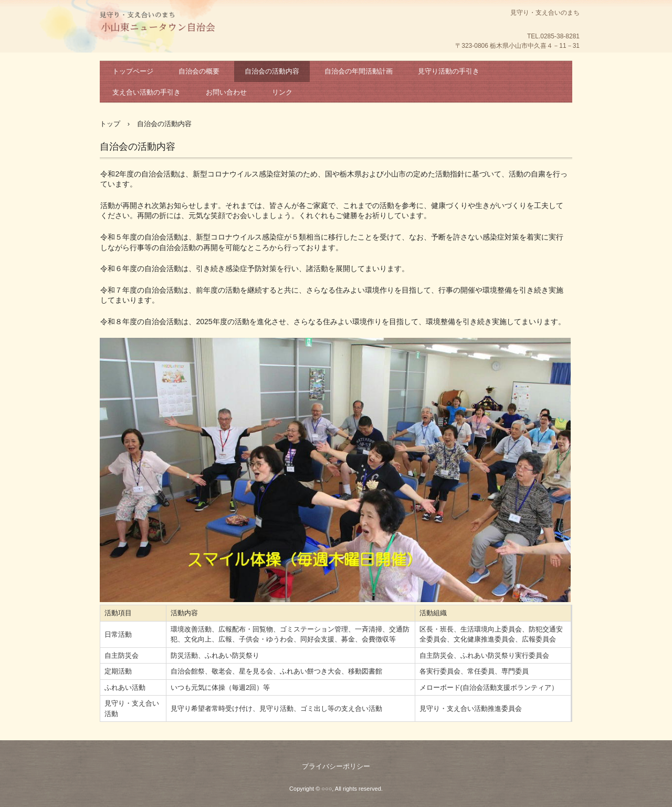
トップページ (133, 71)
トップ (110, 124)
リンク (282, 92)
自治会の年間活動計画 (359, 71)
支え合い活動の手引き (146, 92)
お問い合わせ (226, 92)
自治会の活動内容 (272, 71)
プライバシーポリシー (336, 766)
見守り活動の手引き (449, 71)
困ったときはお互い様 (158, 24)
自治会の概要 (199, 71)
